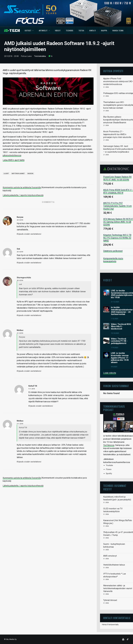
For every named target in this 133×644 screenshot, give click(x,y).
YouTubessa (109, 445)
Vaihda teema (118, 30)
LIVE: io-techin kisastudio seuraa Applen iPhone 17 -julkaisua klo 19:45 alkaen (120, 358)
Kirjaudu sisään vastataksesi (29, 234)
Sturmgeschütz (24, 278)
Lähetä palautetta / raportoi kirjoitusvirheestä (23, 195)
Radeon (30, 174)
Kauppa (104, 30)
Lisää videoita (110, 373)
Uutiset (29, 30)
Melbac (20, 330)
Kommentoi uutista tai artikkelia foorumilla (22, 187)
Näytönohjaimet (18, 174)
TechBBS (70, 30)
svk (18, 249)
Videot (58, 30)
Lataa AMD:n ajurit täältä (14, 160)
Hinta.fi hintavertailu (110, 625)
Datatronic (117, 169)
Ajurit (6, 174)
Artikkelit (44, 30)
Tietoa (81, 30)
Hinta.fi (93, 30)
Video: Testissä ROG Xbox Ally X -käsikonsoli (121, 326)
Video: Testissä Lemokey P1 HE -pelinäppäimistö (119, 341)
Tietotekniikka (40, 56)
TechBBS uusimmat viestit (115, 487)
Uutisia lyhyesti (113, 71)
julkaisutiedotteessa (12, 155)
